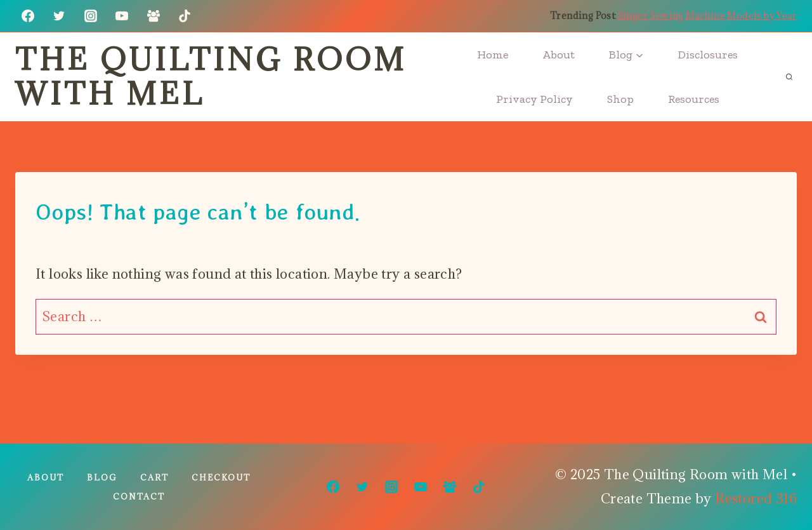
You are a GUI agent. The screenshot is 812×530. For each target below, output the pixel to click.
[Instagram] (91, 16)
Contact (139, 496)
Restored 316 (756, 499)
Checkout (221, 477)
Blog (102, 477)
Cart (154, 477)
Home (493, 55)
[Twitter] (59, 16)
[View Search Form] (789, 77)
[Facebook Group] (154, 16)
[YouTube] (122, 16)
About (559, 55)
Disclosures (708, 55)
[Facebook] (28, 16)
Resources (694, 99)
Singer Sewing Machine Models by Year (707, 16)
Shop (620, 99)
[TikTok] (185, 16)
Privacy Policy (534, 99)
